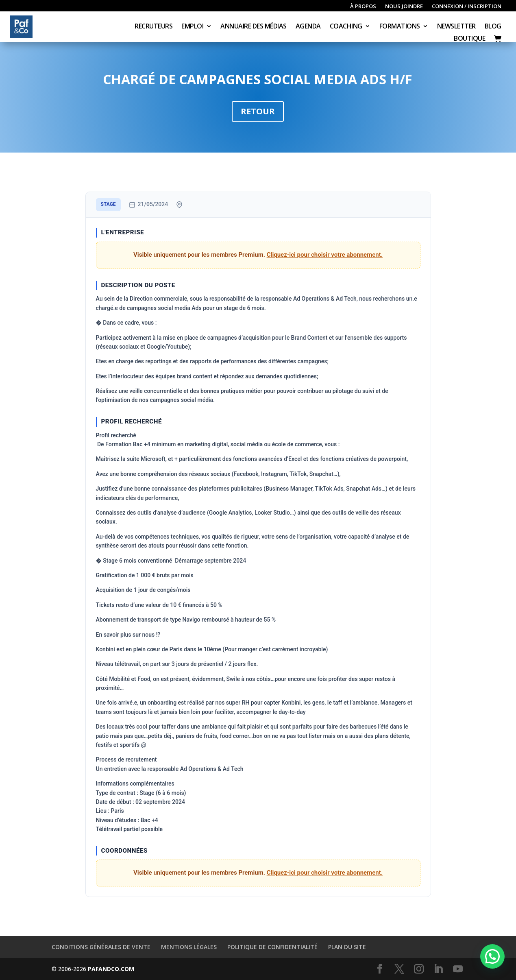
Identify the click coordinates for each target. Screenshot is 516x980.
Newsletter (456, 27)
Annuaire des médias (254, 27)
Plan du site (347, 947)
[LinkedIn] (438, 969)
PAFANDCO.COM (111, 969)
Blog (493, 27)
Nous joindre (404, 7)
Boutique (469, 39)
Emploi (192, 27)
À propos (363, 7)
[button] (492, 956)
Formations (400, 27)
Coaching (346, 27)
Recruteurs (153, 27)
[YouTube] (458, 969)
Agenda (308, 27)
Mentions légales (189, 947)
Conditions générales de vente (101, 947)
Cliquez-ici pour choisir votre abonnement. (325, 255)
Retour (258, 111)
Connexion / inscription (467, 7)
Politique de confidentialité (272, 947)
